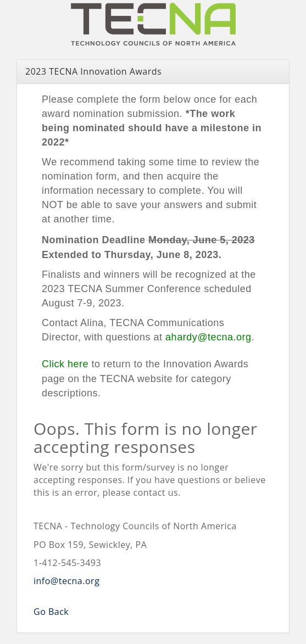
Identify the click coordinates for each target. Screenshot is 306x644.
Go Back (51, 612)
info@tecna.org (66, 581)
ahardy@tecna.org (208, 337)
